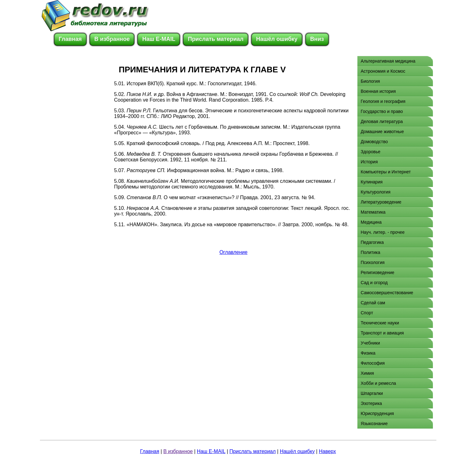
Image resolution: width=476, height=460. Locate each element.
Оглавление (233, 252)
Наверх (327, 451)
